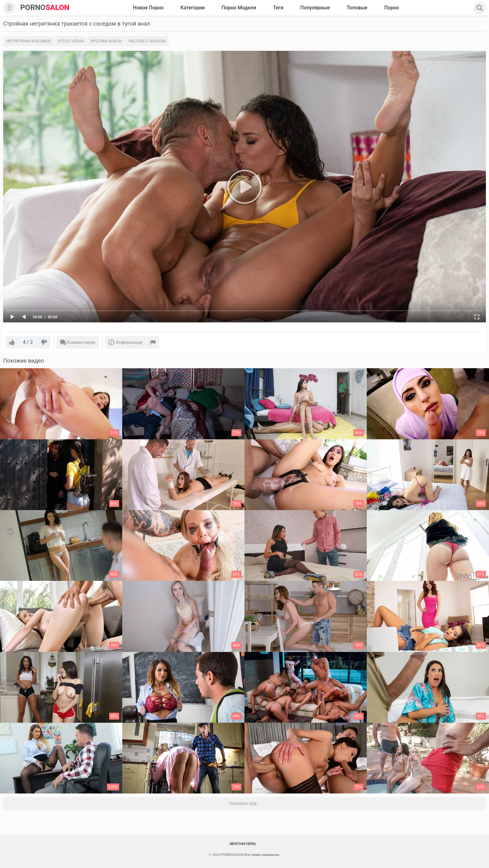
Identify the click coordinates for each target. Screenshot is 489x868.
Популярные (315, 8)
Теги (278, 8)
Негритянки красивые (29, 41)
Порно (392, 8)
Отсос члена (71, 41)
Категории (193, 8)
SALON (45, 8)
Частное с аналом (147, 41)
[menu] (9, 8)
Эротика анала (106, 41)
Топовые (357, 8)
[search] (480, 8)
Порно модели (239, 8)
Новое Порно (148, 8)
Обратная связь (243, 844)
